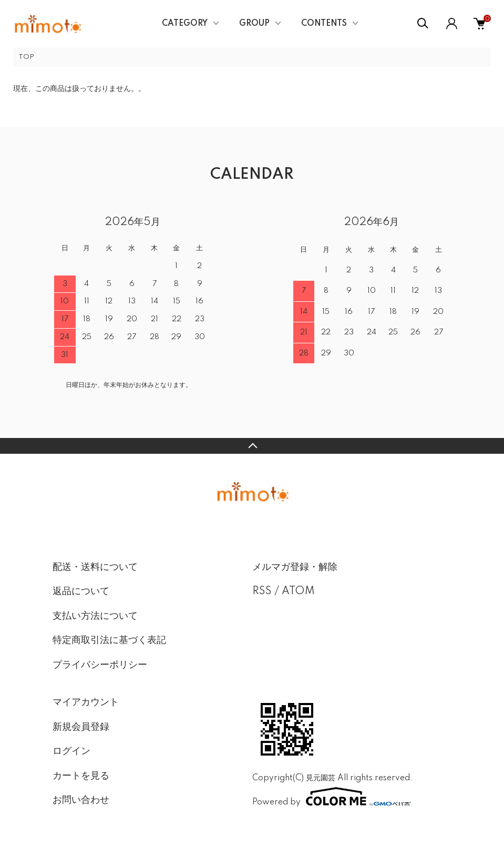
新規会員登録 (81, 727)
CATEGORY (185, 24)
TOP (26, 57)
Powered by (332, 797)
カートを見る (81, 776)
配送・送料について (95, 567)
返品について (81, 592)
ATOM (298, 592)
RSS (262, 592)
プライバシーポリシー (100, 665)
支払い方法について (95, 616)
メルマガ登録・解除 (295, 567)
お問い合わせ (81, 800)
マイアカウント (86, 702)
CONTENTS (324, 24)
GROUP (254, 24)
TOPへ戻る (252, 446)
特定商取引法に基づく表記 (109, 640)
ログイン (71, 751)
